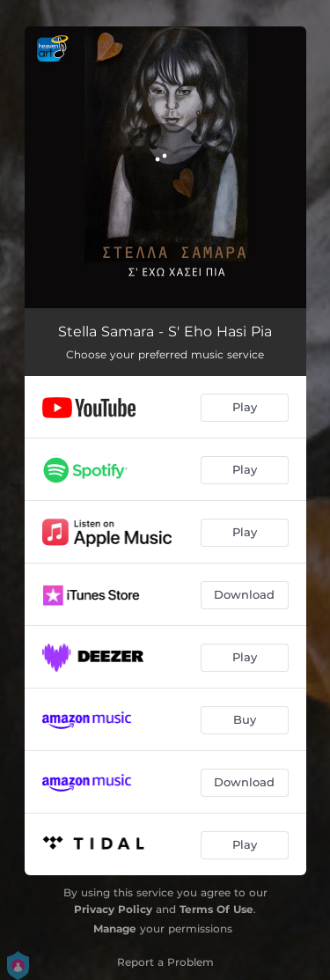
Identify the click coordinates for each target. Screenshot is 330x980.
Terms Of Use (216, 909)
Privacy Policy (113, 909)
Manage (115, 928)
